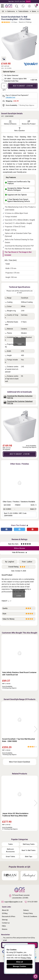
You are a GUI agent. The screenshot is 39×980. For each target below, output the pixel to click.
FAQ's (4, 926)
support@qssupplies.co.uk (12, 902)
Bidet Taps (29, 857)
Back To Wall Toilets (29, 850)
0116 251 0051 (31, 902)
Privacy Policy (28, 913)
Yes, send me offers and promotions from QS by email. (19, 939)
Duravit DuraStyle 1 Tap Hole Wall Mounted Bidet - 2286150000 (18, 740)
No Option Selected (11, 75)
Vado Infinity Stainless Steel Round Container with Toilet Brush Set (19, 674)
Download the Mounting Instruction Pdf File (18, 397)
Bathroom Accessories (10, 850)
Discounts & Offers (9, 916)
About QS (5, 910)
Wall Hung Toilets (29, 844)
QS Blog (5, 913)
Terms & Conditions (30, 916)
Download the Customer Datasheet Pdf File (18, 402)
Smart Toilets (10, 857)
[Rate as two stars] (23, 544)
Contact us (6, 923)
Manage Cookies (19, 966)
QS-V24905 (7, 509)
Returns (5, 929)
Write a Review (19, 548)
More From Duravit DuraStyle (20, 762)
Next (35, 43)
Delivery (26, 910)
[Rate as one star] (22, 544)
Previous (3, 729)
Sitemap (5, 920)
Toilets (10, 844)
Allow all (19, 962)
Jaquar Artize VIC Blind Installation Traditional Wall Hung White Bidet (15, 815)
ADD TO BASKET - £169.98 (23, 86)
